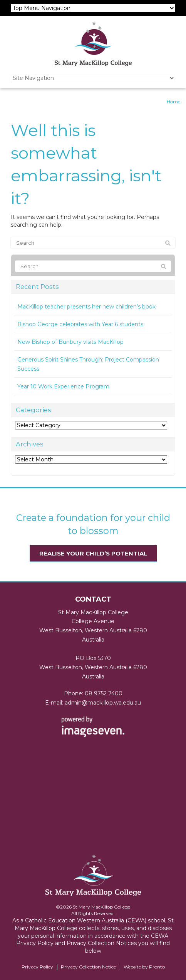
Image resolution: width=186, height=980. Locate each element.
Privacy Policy (37, 967)
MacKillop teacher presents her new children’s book (86, 307)
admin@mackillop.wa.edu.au (103, 703)
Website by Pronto (144, 967)
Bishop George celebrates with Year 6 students (80, 324)
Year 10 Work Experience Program (63, 386)
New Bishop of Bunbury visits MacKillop (70, 342)
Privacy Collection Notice (88, 967)
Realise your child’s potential (93, 553)
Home (173, 102)
